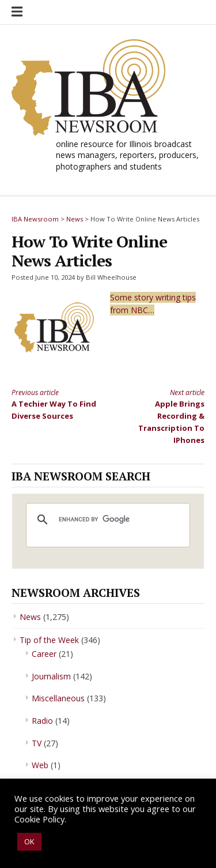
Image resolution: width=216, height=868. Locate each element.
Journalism (51, 676)
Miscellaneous (58, 698)
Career (44, 654)
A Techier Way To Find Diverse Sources (55, 404)
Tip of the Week (49, 640)
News (30, 617)
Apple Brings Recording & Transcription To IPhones (161, 416)
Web (40, 765)
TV (37, 743)
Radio (42, 721)
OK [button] (29, 841)
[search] (106, 520)
